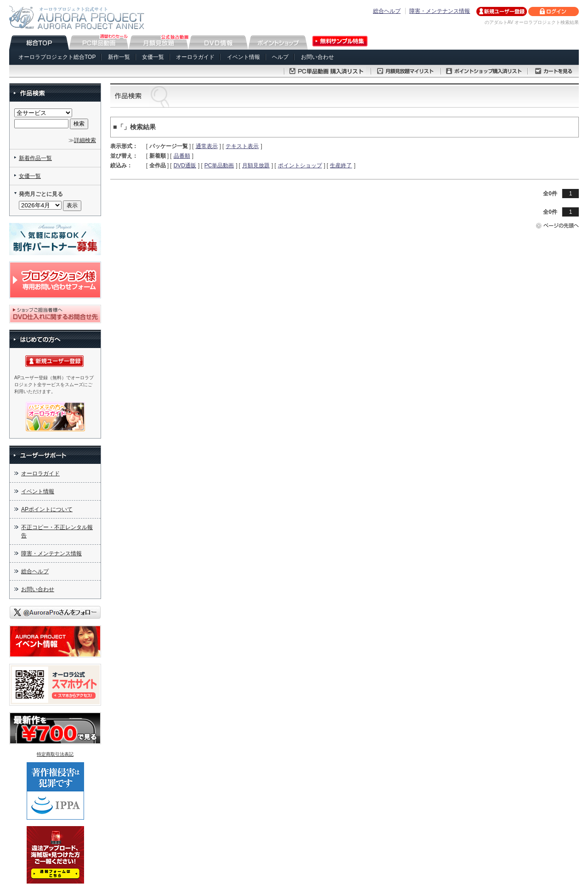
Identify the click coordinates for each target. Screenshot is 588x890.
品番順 (182, 156)
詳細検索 (85, 140)
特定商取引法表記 (55, 754)
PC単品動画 (219, 165)
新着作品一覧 (35, 158)
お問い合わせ (317, 57)
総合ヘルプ (387, 11)
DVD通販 (185, 165)
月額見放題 (256, 165)
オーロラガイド (195, 57)
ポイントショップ (300, 165)
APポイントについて (47, 509)
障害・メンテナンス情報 (440, 11)
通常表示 (207, 146)
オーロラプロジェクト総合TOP (57, 57)
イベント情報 (243, 57)
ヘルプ (280, 57)
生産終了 (341, 165)
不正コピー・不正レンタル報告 (57, 531)
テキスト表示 (242, 146)
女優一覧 (153, 57)
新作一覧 (119, 57)
